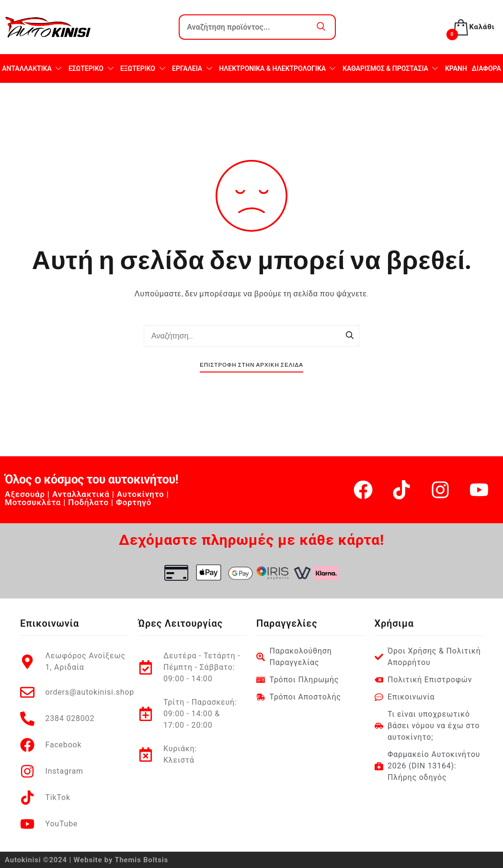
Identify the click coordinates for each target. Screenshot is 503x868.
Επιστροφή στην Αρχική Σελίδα (251, 365)
